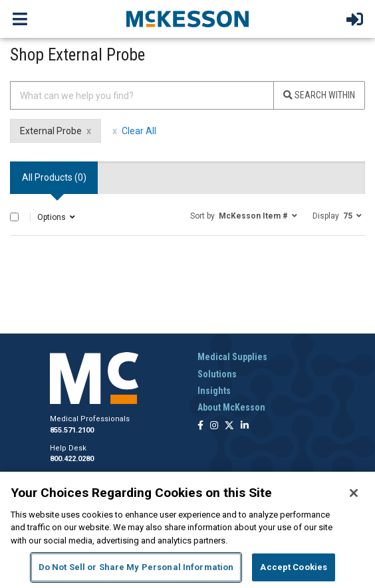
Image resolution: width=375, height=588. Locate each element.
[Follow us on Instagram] (214, 426)
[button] (244, 215)
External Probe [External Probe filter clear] (51, 131)
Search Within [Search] (319, 95)
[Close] (354, 493)
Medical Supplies (232, 357)
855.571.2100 (72, 430)
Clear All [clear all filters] (139, 131)
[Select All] (14, 217)
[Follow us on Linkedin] (245, 426)
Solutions (217, 374)
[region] (187, 530)
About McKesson (231, 407)
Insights (214, 391)
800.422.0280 (72, 459)
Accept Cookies (294, 567)
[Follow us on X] (229, 426)
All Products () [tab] (54, 177)
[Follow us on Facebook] (200, 426)
